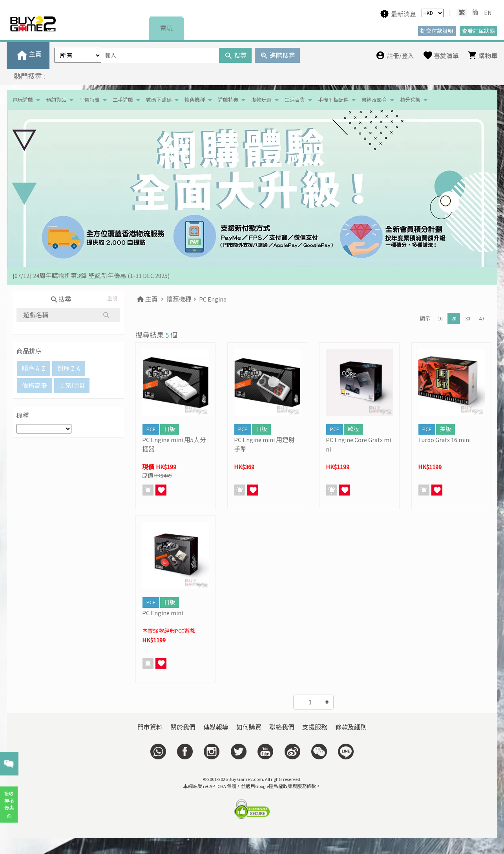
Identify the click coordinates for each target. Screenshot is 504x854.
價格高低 (35, 386)
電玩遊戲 (23, 100)
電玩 (166, 28)
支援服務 (315, 727)
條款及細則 (351, 727)
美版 (446, 429)
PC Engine (213, 299)
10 (440, 319)
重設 (112, 299)
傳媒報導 (216, 727)
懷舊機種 (195, 100)
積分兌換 (410, 100)
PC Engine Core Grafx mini (358, 444)
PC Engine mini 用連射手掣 (264, 444)
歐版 (353, 429)
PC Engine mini (163, 613)
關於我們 (183, 727)
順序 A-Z (34, 368)
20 (454, 319)
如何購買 (249, 727)
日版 (170, 429)
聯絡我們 (282, 727)
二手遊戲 (123, 100)
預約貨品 (56, 100)
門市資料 (150, 727)
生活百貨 (295, 100)
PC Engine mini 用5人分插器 (174, 444)
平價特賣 (89, 100)
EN (488, 13)
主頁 (147, 299)
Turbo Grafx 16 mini (444, 440)
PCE (151, 429)
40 (481, 319)
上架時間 (72, 386)
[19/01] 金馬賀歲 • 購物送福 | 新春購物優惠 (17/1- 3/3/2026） (96, 276)
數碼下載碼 (159, 100)
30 (467, 319)
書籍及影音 (374, 100)
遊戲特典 (228, 100)
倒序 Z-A (69, 368)
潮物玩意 (261, 100)
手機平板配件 (333, 100)
